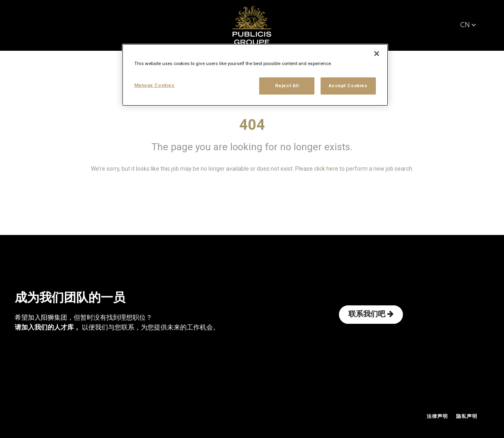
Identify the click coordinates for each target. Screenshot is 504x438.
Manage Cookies (155, 85)
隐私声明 (467, 417)
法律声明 (437, 417)
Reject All (287, 86)
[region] (255, 75)
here (332, 169)
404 (252, 125)
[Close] (377, 54)
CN (468, 25)
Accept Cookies (348, 86)
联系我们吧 (371, 314)
